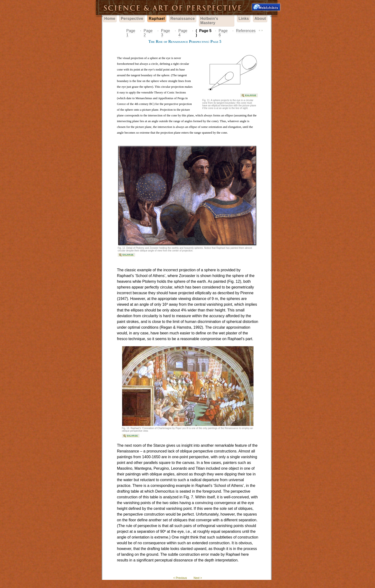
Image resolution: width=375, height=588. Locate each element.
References (246, 31)
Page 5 (205, 31)
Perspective (132, 19)
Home (110, 19)
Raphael (157, 19)
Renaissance (183, 19)
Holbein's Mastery (209, 21)
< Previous (180, 578)
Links (244, 19)
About (260, 19)
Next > (198, 578)
